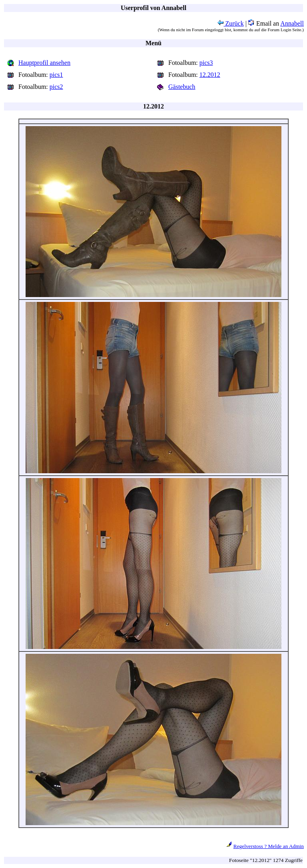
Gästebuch (182, 87)
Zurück (231, 23)
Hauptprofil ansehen (44, 63)
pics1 (56, 75)
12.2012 (210, 75)
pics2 (56, 87)
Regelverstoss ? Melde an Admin (269, 846)
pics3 (206, 63)
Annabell (292, 23)
